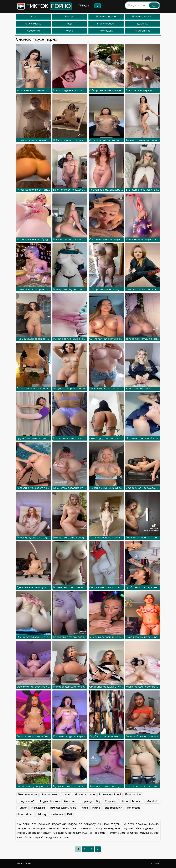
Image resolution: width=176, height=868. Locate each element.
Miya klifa (152, 801)
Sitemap (155, 864)
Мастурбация (106, 24)
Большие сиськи (142, 17)
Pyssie (84, 808)
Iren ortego (133, 808)
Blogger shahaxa (49, 801)
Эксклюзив (33, 24)
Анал (33, 17)
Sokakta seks (49, 795)
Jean (125, 801)
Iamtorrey (57, 814)
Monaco (137, 801)
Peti (69, 814)
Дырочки (142, 24)
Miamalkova (26, 814)
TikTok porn (24, 864)
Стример (111, 801)
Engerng (86, 801)
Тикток (44, 6)
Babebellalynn (113, 808)
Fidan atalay (133, 795)
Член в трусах (28, 795)
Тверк (70, 24)
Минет (70, 17)
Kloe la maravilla (85, 795)
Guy (98, 801)
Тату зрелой (26, 801)
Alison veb (70, 801)
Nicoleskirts (38, 808)
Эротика (142, 31)
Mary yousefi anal (110, 795)
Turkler (23, 808)
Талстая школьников (63, 808)
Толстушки (106, 31)
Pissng (96, 808)
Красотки (33, 31)
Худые (70, 31)
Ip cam (66, 795)
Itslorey (42, 814)
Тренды (84, 6)
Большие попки (106, 17)
